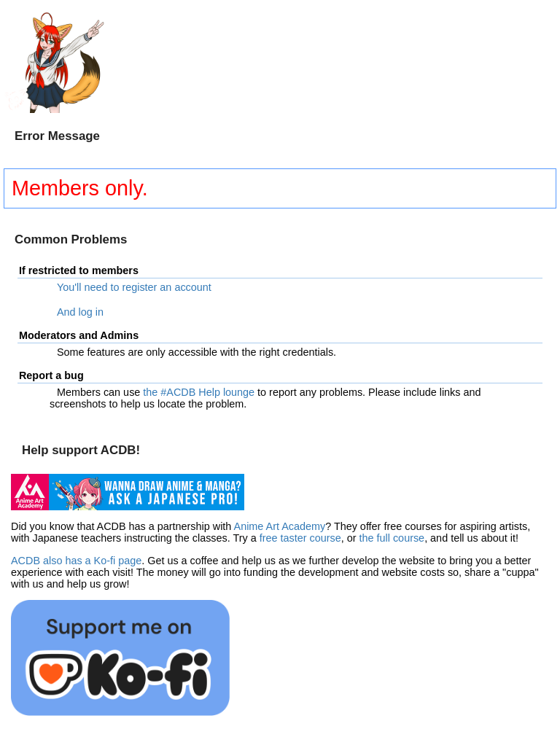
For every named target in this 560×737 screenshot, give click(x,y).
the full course (392, 538)
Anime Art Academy (280, 526)
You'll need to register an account (134, 287)
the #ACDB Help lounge (199, 392)
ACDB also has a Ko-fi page (76, 561)
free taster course (300, 538)
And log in (80, 312)
